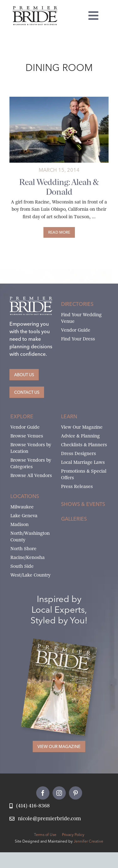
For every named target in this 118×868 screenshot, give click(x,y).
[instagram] (59, 793)
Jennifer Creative (88, 841)
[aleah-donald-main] (59, 99)
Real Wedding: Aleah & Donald (59, 187)
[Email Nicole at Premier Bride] (45, 819)
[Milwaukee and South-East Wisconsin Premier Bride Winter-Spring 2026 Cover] (65, 645)
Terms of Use (45, 835)
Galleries (74, 519)
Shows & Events (83, 504)
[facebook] (43, 793)
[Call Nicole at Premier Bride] (30, 806)
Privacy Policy (73, 835)
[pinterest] (76, 793)
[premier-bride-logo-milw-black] (35, 9)
